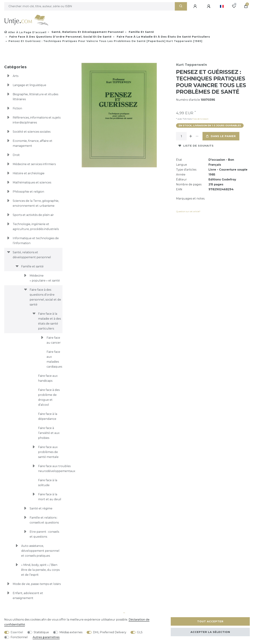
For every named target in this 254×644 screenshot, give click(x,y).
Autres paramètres (46, 637)
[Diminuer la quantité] (197, 136)
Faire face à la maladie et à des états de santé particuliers (163, 37)
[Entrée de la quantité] (181, 136)
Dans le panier (221, 136)
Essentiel (17, 632)
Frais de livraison (200, 119)
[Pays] (222, 6)
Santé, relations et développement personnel (87, 32)
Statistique (41, 632)
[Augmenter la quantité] (191, 136)
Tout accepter (210, 621)
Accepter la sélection (210, 632)
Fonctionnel (19, 637)
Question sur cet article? (188, 211)
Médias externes (71, 632)
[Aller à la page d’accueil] (25, 32)
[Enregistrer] (209, 6)
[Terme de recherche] (90, 6)
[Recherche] (181, 6)
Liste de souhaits (196, 146)
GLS (140, 632)
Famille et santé (141, 32)
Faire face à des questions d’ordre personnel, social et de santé (60, 37)
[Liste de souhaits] (234, 6)
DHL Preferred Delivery (110, 632)
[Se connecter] (196, 6)
